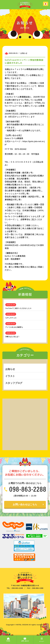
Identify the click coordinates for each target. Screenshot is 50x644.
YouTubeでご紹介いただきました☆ (18, 308)
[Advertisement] (25, 424)
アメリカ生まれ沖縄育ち (14, 327)
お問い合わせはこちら (25, 504)
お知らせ (10, 369)
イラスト (10, 376)
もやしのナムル (11, 318)
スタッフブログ (14, 383)
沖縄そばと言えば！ (13, 337)
